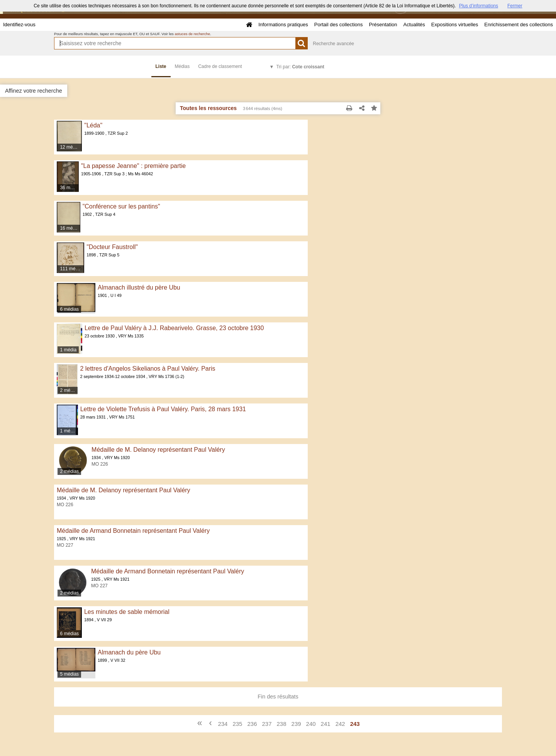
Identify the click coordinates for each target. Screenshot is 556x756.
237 (267, 724)
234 (223, 724)
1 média (68, 350)
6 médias (69, 309)
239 (296, 724)
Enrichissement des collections (519, 25)
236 (252, 724)
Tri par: (300, 67)
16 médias (70, 228)
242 (340, 724)
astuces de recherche (192, 34)
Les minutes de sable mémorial (127, 612)
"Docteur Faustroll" (112, 247)
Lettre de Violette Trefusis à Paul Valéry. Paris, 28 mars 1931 (163, 409)
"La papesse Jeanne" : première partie (133, 166)
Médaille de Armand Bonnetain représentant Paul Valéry (133, 531)
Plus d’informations (479, 6)
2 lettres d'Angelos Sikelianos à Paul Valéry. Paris (147, 369)
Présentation (383, 25)
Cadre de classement (220, 66)
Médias (182, 66)
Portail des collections (339, 25)
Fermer (515, 6)
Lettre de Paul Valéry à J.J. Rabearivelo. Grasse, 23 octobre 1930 (174, 328)
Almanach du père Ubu (129, 652)
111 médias (72, 269)
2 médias (69, 390)
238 (282, 724)
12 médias (70, 147)
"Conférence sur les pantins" (121, 206)
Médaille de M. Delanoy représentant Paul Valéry (158, 450)
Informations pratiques (283, 25)
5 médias (69, 674)
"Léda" (93, 125)
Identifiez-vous (19, 25)
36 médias (69, 188)
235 (237, 724)
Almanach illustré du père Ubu (139, 287)
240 (311, 724)
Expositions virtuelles (455, 25)
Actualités (414, 25)
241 (326, 724)
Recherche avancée (333, 44)
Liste (161, 66)
